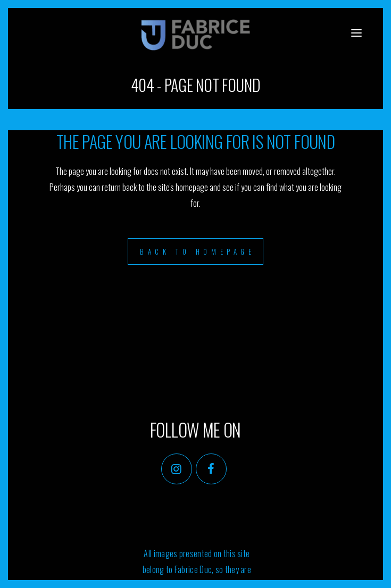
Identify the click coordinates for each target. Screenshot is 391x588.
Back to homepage (198, 251)
